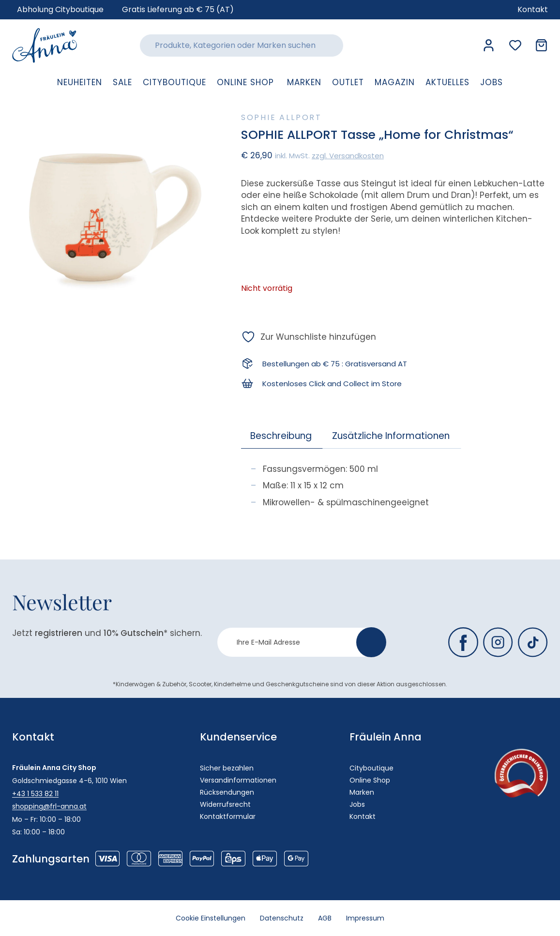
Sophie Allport (281, 117)
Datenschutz (282, 918)
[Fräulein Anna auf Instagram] (498, 642)
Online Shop (370, 780)
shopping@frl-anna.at (49, 806)
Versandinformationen (238, 780)
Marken (362, 792)
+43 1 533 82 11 (35, 794)
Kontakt (363, 816)
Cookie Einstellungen (211, 918)
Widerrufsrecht (225, 804)
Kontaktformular (228, 816)
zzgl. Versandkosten (348, 156)
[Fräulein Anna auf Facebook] (463, 642)
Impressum (365, 918)
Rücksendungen (227, 792)
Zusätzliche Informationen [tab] (391, 436)
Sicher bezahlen (227, 768)
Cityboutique (371, 768)
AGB (325, 918)
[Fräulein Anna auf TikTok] (533, 642)
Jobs (357, 804)
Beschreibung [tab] (281, 436)
